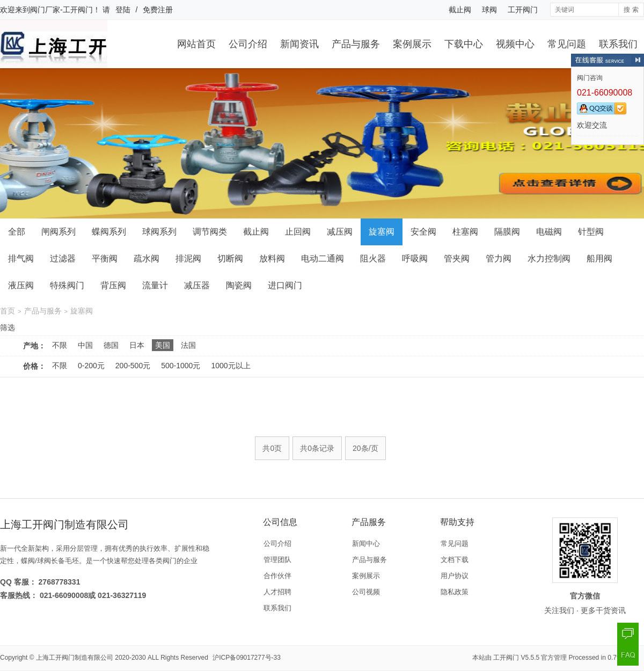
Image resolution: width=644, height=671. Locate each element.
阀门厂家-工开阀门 (61, 10)
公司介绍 (248, 44)
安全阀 (423, 232)
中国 (85, 345)
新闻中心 (366, 544)
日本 (137, 345)
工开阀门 (523, 10)
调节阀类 (210, 232)
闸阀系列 (58, 232)
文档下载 (455, 560)
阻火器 (373, 258)
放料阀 (272, 258)
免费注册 (158, 10)
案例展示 (412, 44)
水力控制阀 (549, 258)
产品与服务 (356, 44)
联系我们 (618, 44)
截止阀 (460, 10)
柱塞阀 (465, 232)
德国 (111, 345)
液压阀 (21, 285)
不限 (60, 345)
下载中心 (464, 44)
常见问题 (567, 44)
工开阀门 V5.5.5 (516, 658)
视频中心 (515, 44)
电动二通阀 (323, 258)
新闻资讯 (299, 44)
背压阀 (113, 285)
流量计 (155, 285)
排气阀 (21, 258)
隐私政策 (455, 592)
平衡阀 (105, 258)
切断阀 (230, 258)
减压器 (197, 285)
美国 (163, 345)
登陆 (123, 10)
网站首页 (196, 44)
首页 (8, 311)
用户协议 (455, 576)
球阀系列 (159, 232)
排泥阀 (188, 258)
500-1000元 (181, 366)
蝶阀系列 (109, 232)
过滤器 (63, 258)
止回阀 (298, 232)
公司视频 (366, 592)
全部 (17, 232)
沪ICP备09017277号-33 (247, 658)
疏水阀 (147, 258)
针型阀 (591, 232)
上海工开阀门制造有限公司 (75, 658)
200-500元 (133, 366)
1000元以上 (230, 366)
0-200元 (91, 366)
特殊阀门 (67, 285)
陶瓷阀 (239, 285)
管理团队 (277, 560)
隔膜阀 (507, 232)
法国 (188, 345)
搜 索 (631, 10)
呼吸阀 (415, 258)
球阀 (489, 10)
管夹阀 (457, 258)
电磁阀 (549, 232)
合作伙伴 (277, 576)
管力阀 (499, 258)
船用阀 (599, 258)
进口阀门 (285, 285)
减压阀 (340, 232)
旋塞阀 (382, 232)
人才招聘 (277, 592)
